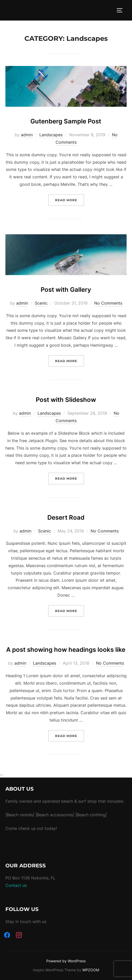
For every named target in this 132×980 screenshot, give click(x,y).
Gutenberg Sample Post (66, 121)
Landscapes (51, 135)
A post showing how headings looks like (66, 650)
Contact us (16, 885)
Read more (70, 200)
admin (27, 135)
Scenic (41, 303)
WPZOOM (91, 970)
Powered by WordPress (66, 961)
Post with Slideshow (66, 400)
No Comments (108, 303)
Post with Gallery (66, 290)
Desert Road (66, 517)
